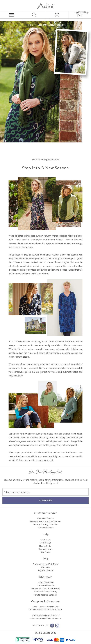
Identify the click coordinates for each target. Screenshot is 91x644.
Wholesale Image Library (46, 592)
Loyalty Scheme (45, 570)
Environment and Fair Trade (46, 564)
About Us (45, 567)
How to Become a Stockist (45, 595)
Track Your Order (45, 528)
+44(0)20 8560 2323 (51, 615)
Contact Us (45, 539)
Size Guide (46, 552)
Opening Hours (46, 549)
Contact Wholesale (46, 585)
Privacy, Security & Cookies (45, 525)
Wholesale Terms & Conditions (46, 589)
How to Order (45, 546)
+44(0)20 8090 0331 (51, 607)
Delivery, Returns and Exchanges (46, 521)
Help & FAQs (46, 543)
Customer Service (45, 518)
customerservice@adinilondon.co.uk (45, 609)
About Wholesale (46, 582)
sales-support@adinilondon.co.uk (45, 618)
